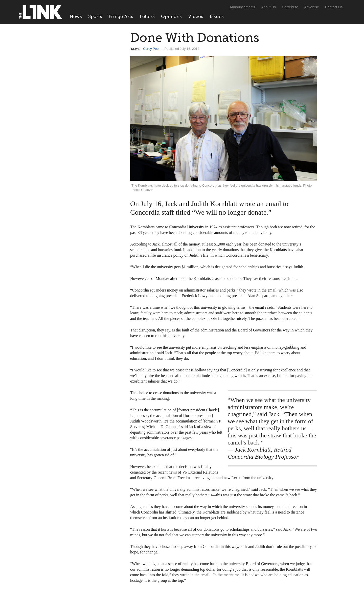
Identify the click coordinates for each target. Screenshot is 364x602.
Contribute (290, 7)
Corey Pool (151, 49)
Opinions (171, 16)
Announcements (242, 7)
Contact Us (334, 7)
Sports (95, 16)
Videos (196, 16)
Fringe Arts (121, 16)
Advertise (312, 7)
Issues (217, 16)
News (76, 16)
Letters (147, 16)
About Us (269, 7)
